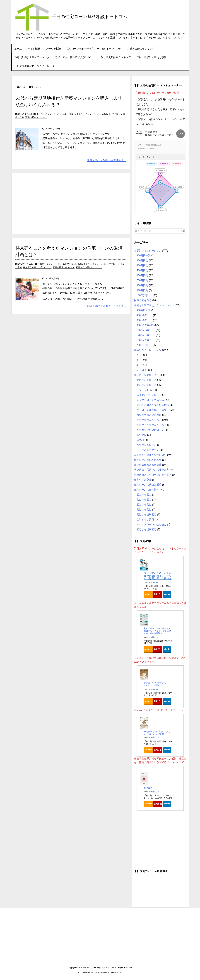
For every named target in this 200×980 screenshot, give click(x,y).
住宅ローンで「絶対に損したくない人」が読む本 (157, 684)
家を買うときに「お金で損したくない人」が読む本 (157, 733)
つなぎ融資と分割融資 (149, 415)
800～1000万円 (145, 325)
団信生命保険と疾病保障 (148, 465)
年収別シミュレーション (48, 114)
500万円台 (142, 270)
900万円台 (142, 290)
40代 (139, 365)
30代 (80, 264)
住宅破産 (148, 788)
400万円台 (142, 265)
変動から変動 (144, 510)
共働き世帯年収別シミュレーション (154, 305)
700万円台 (142, 280)
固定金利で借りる (147, 385)
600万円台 (142, 275)
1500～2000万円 (146, 340)
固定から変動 (144, 505)
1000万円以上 (68, 114)
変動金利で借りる (147, 380)
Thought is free (116, 972)
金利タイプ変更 (145, 519)
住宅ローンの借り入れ (147, 375)
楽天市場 (158, 804)
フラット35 (145, 390)
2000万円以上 (144, 345)
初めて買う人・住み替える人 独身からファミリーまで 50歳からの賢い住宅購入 (158, 631)
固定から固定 (144, 495)
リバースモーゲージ (148, 450)
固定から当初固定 (147, 529)
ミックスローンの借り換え (152, 524)
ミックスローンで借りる (150, 400)
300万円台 (142, 260)
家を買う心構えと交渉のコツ (37, 267)
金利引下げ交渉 (143, 480)
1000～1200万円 (146, 330)
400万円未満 (144, 310)
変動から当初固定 (147, 515)
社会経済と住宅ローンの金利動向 (153, 475)
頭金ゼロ (142, 435)
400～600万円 (144, 315)
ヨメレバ (156, 582)
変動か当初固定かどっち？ (89, 267)
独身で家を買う (143, 300)
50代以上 (106, 114)
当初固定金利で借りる (149, 395)
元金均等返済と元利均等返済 (153, 405)
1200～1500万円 (146, 335)
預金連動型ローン (147, 445)
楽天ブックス (158, 595)
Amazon (148, 594)
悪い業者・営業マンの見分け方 (152, 470)
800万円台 (142, 285)
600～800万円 (144, 320)
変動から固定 (144, 500)
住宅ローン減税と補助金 (148, 460)
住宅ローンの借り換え (147, 490)
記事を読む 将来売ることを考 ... (107, 306)
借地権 (140, 440)
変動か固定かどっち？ (36, 117)
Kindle (167, 594)
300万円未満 (144, 256)
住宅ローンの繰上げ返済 (148, 485)
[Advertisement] (71, 203)
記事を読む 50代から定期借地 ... (107, 160)
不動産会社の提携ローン (150, 430)
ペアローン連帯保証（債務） (153, 410)
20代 (139, 355)
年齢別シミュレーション (88, 114)
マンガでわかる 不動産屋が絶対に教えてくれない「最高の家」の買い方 (158, 576)
